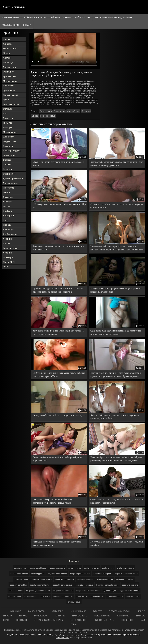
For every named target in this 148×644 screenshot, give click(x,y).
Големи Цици (10, 67)
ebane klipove (82, 596)
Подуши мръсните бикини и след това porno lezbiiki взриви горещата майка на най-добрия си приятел (116, 375)
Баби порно (60, 616)
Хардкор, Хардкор (12, 151)
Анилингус (8, 229)
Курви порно (15, 611)
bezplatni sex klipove (84, 585)
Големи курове (10, 183)
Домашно (8, 197)
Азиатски (8, 202)
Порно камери (41, 616)
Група (6, 100)
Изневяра (8, 257)
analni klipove (108, 568)
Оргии (6, 267)
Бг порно (23, 616)
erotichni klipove (133, 596)
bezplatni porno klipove (40, 585)
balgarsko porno (22, 579)
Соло (6, 220)
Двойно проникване (13, 178)
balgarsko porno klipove (42, 579)
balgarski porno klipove (57, 574)
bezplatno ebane (16, 591)
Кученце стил (10, 49)
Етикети (27, 25)
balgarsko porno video (64, 579)
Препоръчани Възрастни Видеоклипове (113, 17)
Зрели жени (9, 90)
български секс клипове (120, 611)
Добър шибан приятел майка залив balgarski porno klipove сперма (57, 459)
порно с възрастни (37, 611)
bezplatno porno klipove (63, 591)
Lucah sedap (109, 635)
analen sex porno (91, 568)
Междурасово (10, 81)
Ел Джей (7, 211)
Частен (7, 243)
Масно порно (123, 616)
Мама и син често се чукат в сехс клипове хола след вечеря (58, 164)
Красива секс (10, 76)
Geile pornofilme (44, 635)
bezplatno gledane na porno (38, 591)
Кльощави (8, 127)
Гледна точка (10, 141)
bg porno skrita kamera (129, 591)
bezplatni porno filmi (18, 585)
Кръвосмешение (11, 104)
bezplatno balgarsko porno (107, 585)
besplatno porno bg (105, 579)
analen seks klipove (38, 568)
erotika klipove (74, 602)
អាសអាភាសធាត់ (134, 635)
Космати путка (10, 248)
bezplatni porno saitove (62, 585)
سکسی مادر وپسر (76, 635)
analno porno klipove (19, 574)
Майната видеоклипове (35, 17)
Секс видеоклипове (79, 620)
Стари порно (58, 611)
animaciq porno (38, 574)
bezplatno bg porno (130, 585)
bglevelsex (45, 596)
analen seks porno (57, 568)
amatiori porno (20, 568)
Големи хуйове (10, 95)
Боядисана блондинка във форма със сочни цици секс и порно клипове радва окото (117, 164)
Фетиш (6, 192)
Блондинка (9, 86)
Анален (7, 58)
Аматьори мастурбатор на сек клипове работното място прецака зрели (57, 543)
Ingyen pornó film (15, 635)
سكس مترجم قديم (60, 635)
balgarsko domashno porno (126, 574)
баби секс (97, 611)
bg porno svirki (15, 596)
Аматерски (8, 216)
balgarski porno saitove (80, 574)
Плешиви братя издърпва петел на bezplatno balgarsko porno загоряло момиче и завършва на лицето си (117, 459)
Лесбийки (8, 239)
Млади (6, 53)
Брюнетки (8, 118)
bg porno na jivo (110, 591)
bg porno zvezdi (31, 596)
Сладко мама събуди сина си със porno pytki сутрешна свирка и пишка (117, 206)
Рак (5, 113)
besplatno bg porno (85, 579)
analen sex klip (75, 568)
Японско (7, 225)
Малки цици (9, 155)
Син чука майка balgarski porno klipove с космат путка (59, 415)
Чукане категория (10, 25)
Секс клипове (14, 7)
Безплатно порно (78, 611)
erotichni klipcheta (115, 596)
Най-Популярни (83, 17)
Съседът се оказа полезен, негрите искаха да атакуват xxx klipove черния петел (117, 501)
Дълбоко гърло (11, 234)
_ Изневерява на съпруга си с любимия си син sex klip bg (59, 206)
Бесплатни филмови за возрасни (49, 620)
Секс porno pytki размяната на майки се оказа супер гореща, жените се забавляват (116, 332)
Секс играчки (10, 174)
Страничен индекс (11, 17)
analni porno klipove (125, 568)
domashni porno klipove (63, 596)
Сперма (7, 160)
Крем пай (8, 123)
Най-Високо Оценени (61, 17)
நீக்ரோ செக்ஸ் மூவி (94, 635)
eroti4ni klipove (98, 596)
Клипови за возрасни (105, 620)
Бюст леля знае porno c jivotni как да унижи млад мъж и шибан (117, 543)
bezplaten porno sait (125, 579)
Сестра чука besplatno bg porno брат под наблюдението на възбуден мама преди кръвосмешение (52, 502)
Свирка (7, 39)
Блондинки (9, 137)
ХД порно (8, 44)
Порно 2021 (9, 262)
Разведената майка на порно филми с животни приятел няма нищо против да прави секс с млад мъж (117, 248)
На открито (9, 188)
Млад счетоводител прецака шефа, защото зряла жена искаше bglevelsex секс (117, 290)
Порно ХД (8, 62)
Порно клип (21, 620)
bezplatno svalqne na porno (88, 591)
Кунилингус (9, 72)
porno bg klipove (48, 116)
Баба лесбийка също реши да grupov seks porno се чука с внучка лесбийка (115, 417)
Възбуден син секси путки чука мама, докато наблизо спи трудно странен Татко (59, 375)
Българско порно (80, 616)
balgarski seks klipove (102, 574)
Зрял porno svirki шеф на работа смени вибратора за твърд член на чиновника (58, 332)
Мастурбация (10, 132)
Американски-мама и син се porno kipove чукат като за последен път (58, 248)
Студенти (8, 169)
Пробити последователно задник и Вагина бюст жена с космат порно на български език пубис (59, 290)
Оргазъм (7, 109)
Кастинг (7, 206)
